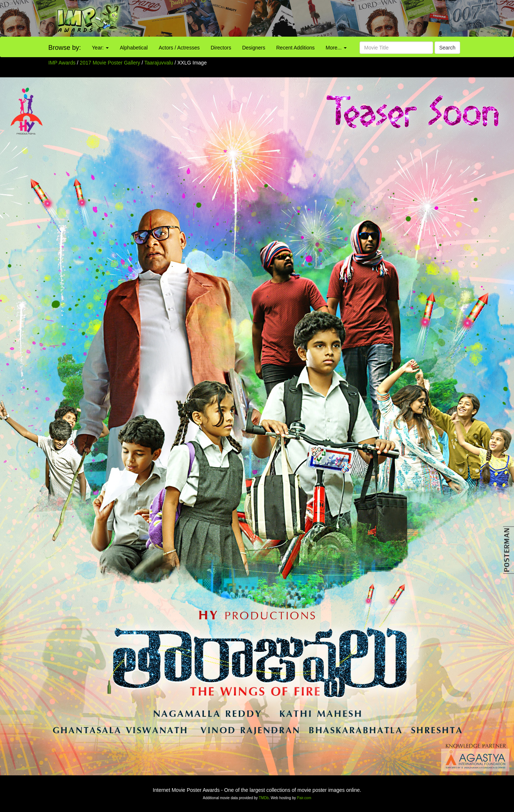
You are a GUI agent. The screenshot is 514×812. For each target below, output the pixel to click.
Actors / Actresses (179, 48)
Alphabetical (134, 48)
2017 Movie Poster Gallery (110, 63)
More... (336, 48)
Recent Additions (296, 48)
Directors (221, 48)
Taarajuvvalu (159, 63)
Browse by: (65, 48)
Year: (100, 48)
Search (447, 48)
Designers (254, 48)
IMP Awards (62, 63)
